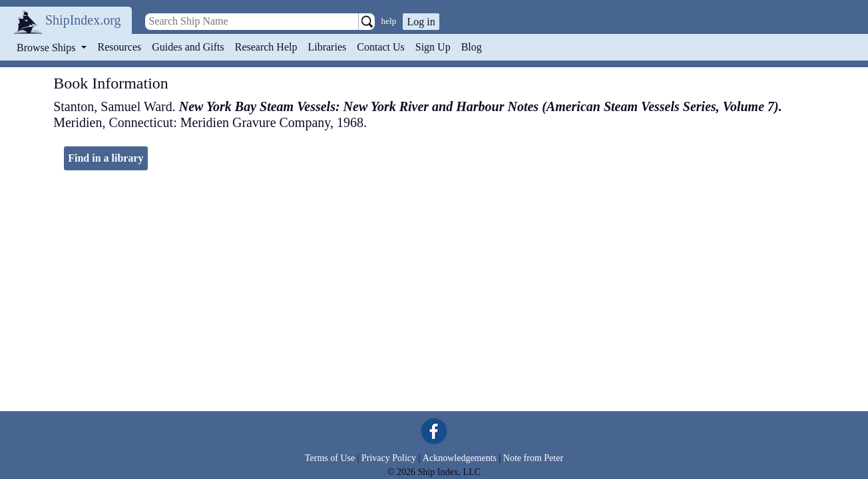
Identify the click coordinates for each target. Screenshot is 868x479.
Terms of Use (330, 458)
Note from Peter (533, 458)
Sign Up (433, 47)
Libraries (327, 47)
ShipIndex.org (83, 20)
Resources (120, 47)
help (389, 21)
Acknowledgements (460, 458)
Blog (472, 47)
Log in (421, 22)
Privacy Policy (389, 458)
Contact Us (381, 47)
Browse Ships (47, 48)
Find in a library (106, 158)
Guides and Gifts (188, 47)
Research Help (266, 47)
